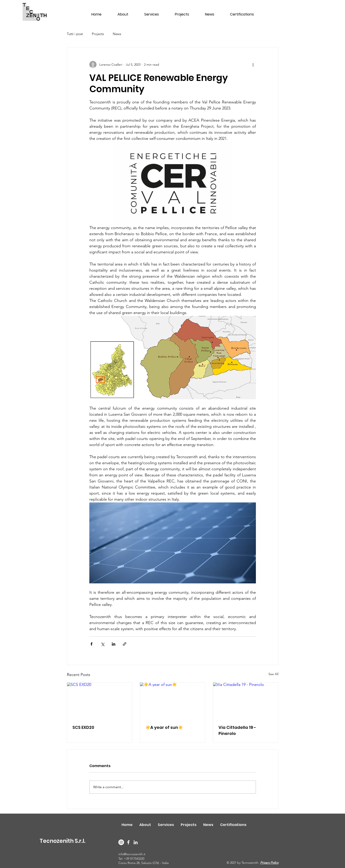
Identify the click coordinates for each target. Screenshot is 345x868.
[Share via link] (125, 644)
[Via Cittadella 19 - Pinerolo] (246, 701)
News (117, 34)
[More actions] (253, 65)
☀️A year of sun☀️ (164, 727)
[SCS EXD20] (100, 701)
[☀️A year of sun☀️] (172, 701)
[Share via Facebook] (91, 644)
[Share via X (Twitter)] (103, 644)
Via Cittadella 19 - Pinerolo (237, 730)
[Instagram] (121, 842)
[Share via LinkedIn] (114, 644)
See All (273, 674)
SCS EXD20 (83, 727)
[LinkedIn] (136, 842)
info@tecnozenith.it (132, 854)
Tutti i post (75, 34)
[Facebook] (128, 842)
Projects (98, 34)
